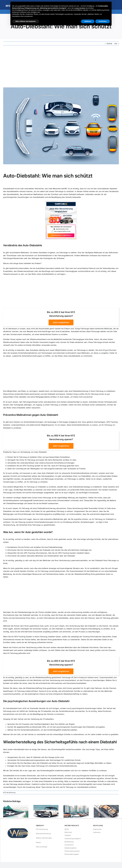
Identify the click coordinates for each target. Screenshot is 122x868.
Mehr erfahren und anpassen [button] (26, 21)
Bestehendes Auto (62, 229)
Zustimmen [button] (103, 21)
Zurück (109, 43)
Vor (116, 43)
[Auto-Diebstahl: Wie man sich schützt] (61, 126)
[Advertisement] (61, 66)
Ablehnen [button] (88, 21)
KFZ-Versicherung (9, 792)
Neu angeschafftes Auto (62, 231)
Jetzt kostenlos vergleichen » (61, 235)
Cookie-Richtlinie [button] (80, 8)
